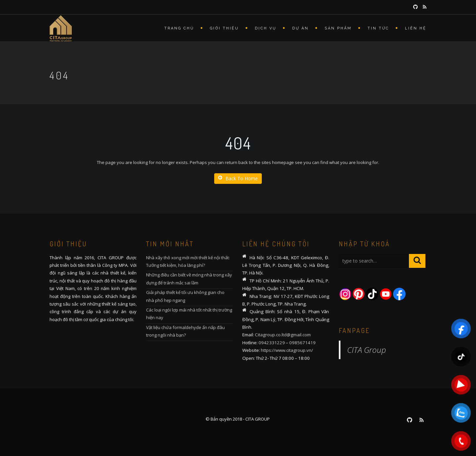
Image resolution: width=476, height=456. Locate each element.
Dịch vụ (266, 28)
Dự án (300, 28)
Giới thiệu (224, 28)
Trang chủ (179, 28)
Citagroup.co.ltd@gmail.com (283, 335)
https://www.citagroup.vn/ (287, 350)
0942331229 (272, 343)
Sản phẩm (338, 28)
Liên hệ (416, 28)
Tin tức (378, 28)
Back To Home (238, 178)
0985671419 (302, 343)
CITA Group (367, 350)
